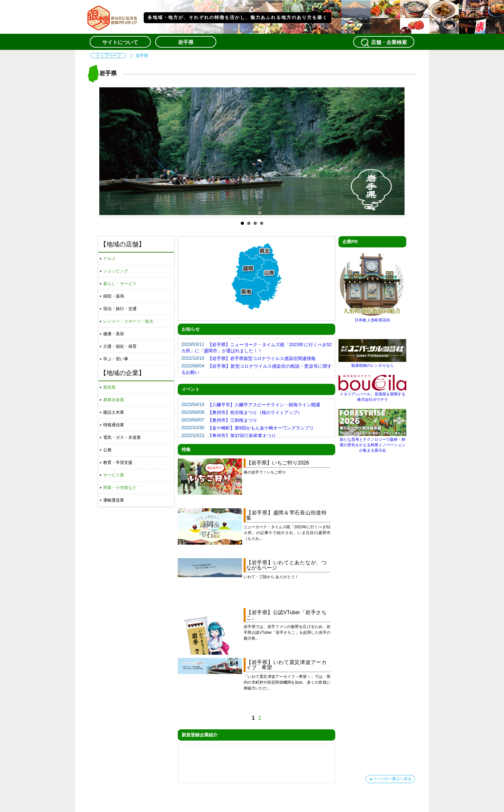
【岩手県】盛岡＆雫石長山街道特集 (286, 515)
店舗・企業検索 (384, 42)
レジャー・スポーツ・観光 (128, 321)
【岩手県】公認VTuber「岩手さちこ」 (286, 615)
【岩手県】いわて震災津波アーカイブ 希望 (286, 665)
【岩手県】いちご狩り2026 (278, 463)
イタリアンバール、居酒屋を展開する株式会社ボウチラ (372, 394)
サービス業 (114, 475)
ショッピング (116, 271)
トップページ (108, 56)
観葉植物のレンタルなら (372, 363)
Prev (108, 151)
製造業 (109, 387)
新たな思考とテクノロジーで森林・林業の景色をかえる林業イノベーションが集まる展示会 (372, 443)
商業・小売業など (120, 488)
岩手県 (186, 42)
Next (396, 151)
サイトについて (120, 42)
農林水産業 (114, 400)
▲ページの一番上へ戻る (390, 779)
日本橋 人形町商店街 (372, 318)
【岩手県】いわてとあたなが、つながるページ (286, 565)
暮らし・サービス (120, 284)
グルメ (109, 258)
